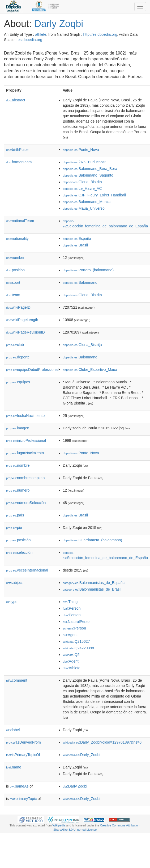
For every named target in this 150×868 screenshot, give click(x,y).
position (15, 270)
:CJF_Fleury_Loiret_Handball (94, 195)
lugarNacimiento (25, 453)
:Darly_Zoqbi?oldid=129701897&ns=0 (102, 742)
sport (13, 282)
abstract (16, 100)
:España (77, 239)
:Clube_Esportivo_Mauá (90, 370)
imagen (18, 428)
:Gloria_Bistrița (82, 345)
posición (18, 540)
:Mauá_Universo (84, 208)
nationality (17, 239)
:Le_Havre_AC (82, 188)
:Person (72, 608)
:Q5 (71, 655)
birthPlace (17, 150)
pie (14, 528)
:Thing (70, 602)
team (13, 295)
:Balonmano (80, 282)
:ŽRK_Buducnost (84, 162)
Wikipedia (59, 825)
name (14, 767)
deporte (18, 357)
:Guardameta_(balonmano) (93, 540)
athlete (41, 34)
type (12, 602)
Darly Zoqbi (59, 24)
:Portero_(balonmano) (88, 270)
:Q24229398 (79, 648)
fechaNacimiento (25, 416)
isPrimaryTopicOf (23, 755)
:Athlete (72, 668)
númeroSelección (26, 503)
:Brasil (75, 245)
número (18, 490)
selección (19, 552)
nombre (18, 465)
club (15, 345)
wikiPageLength (22, 320)
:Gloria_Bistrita (82, 182)
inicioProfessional (26, 440)
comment (17, 680)
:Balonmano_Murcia (87, 202)
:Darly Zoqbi (75, 786)
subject (14, 583)
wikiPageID (18, 307)
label (13, 730)
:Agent (70, 635)
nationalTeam (20, 221)
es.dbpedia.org (30, 40)
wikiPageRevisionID (25, 332)
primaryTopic (23, 799)
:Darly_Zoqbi (82, 755)
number (15, 258)
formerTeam (19, 162)
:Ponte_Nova (81, 150)
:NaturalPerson (77, 622)
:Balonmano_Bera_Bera (90, 169)
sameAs (19, 786)
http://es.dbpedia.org (100, 34)
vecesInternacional (27, 570)
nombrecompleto (25, 478)
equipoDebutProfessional (32, 370)
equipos (18, 382)
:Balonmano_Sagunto (88, 175)
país (15, 515)
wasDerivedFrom (23, 742)
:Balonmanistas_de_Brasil (92, 589)
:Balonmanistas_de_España (94, 583)
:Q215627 (76, 641)
